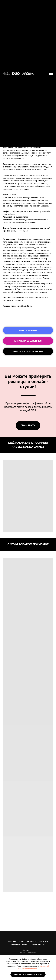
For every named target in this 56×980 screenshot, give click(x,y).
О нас (21, 941)
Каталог (30, 941)
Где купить (43, 941)
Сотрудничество (37, 945)
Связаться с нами (19, 945)
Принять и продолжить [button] (28, 974)
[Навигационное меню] (51, 73)
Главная (12, 941)
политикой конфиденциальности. (34, 967)
